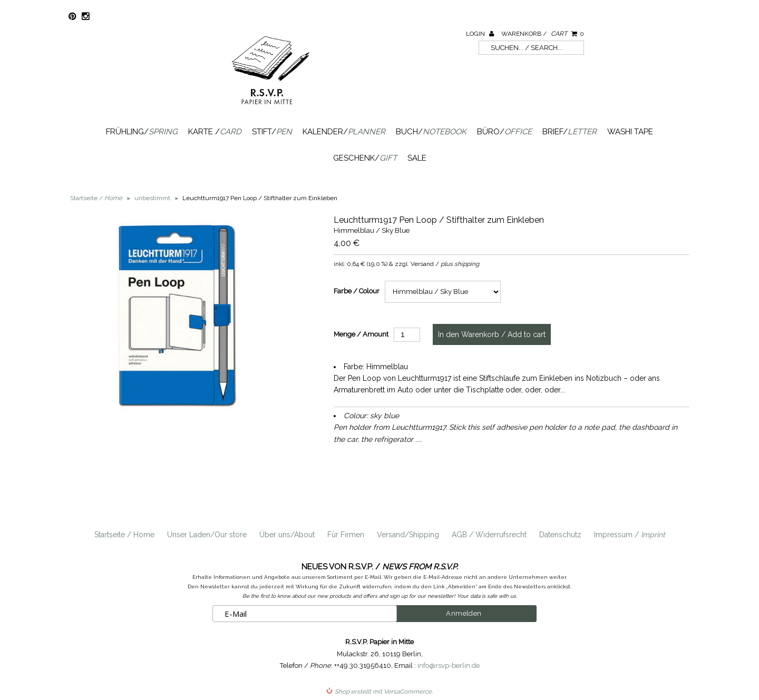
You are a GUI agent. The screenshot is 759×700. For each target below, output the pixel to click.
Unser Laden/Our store (207, 535)
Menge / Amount (361, 334)
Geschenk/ (365, 158)
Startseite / (96, 198)
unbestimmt (152, 198)
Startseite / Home (124, 535)
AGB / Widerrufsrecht (489, 535)
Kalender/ (344, 132)
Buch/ (431, 132)
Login (480, 34)
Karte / (215, 132)
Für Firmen (346, 535)
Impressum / (630, 535)
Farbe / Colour (357, 291)
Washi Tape (630, 132)
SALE (417, 158)
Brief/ (570, 132)
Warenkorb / (543, 34)
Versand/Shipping (408, 535)
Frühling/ (142, 132)
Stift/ (272, 132)
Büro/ (504, 132)
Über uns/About (287, 535)
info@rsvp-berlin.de (449, 666)
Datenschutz (560, 535)
